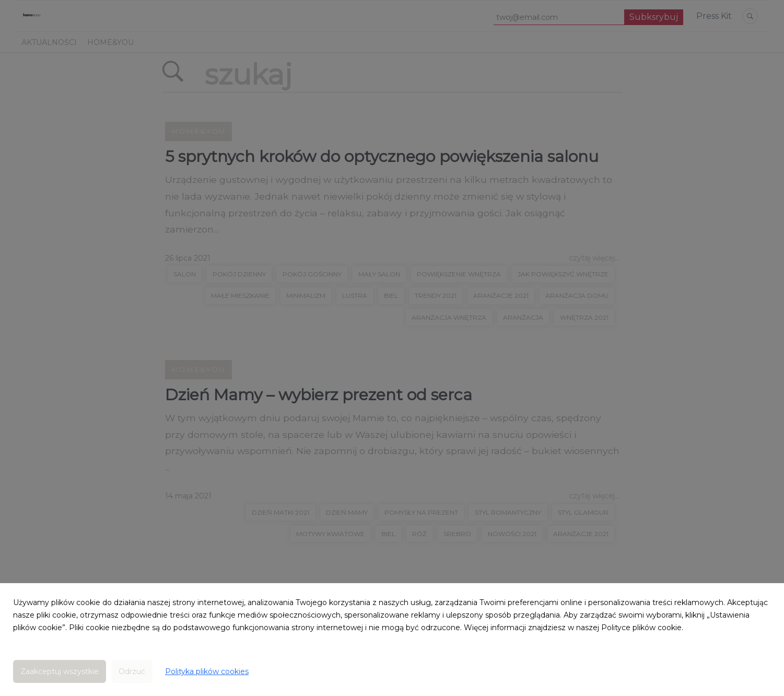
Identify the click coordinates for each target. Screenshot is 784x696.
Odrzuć (132, 671)
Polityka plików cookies (207, 671)
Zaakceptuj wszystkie (60, 671)
